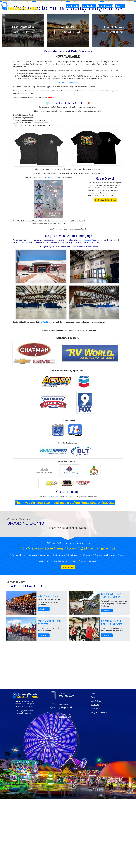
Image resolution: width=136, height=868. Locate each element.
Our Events (72, 6)
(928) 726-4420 (67, 765)
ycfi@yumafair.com (68, 776)
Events (94, 766)
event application (85, 308)
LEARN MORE (44, 678)
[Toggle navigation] (132, 6)
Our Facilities (45, 391)
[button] (10, 35)
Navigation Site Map (99, 781)
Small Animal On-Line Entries (105, 268)
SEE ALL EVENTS (68, 636)
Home (93, 762)
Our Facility (89, 6)
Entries (120, 6)
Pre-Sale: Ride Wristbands (68, 151)
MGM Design (29, 782)
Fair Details (105, 6)
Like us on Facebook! (25, 770)
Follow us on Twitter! (25, 775)
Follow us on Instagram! (25, 772)
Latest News (96, 769)
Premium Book (53, 246)
